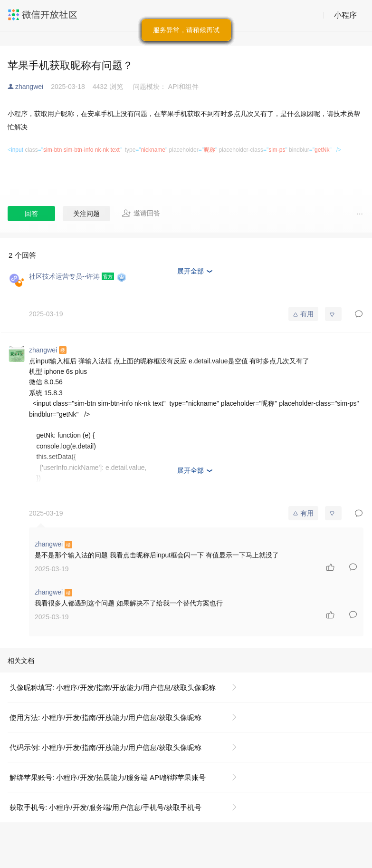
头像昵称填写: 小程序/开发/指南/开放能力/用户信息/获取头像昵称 (113, 688)
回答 (31, 214)
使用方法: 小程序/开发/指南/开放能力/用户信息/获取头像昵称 (105, 717)
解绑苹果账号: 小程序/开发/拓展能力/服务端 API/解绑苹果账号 (108, 777)
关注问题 (86, 214)
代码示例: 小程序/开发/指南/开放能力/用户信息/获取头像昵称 (105, 747)
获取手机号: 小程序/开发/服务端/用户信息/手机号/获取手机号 (105, 807)
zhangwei (29, 87)
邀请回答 (141, 213)
